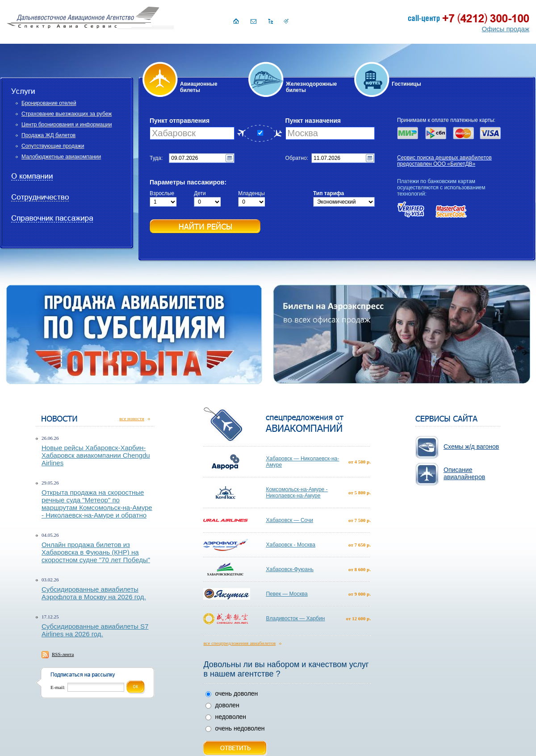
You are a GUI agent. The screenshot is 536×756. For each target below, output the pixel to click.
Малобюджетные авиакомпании (61, 157)
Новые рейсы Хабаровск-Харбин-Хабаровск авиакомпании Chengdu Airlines (96, 455)
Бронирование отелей (49, 103)
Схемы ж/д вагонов (471, 447)
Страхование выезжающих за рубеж (67, 114)
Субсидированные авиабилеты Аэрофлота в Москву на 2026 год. (94, 593)
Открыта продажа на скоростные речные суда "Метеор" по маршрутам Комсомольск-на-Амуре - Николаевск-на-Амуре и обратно (97, 504)
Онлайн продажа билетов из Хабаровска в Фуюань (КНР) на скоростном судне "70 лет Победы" (96, 552)
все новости (132, 418)
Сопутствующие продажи (53, 146)
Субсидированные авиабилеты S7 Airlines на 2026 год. (95, 630)
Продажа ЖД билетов (48, 135)
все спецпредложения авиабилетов (239, 643)
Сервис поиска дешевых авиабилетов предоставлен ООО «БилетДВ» (444, 161)
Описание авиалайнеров (464, 473)
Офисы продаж (506, 29)
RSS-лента (63, 654)
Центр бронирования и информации (67, 125)
